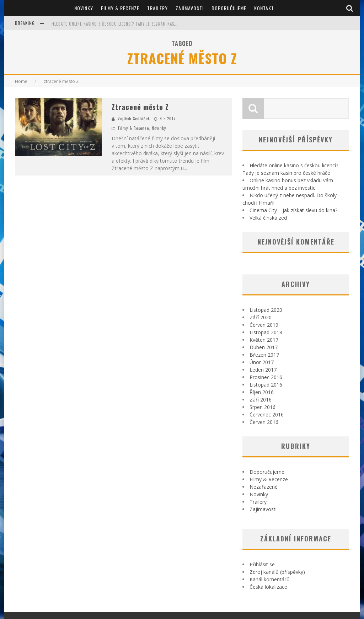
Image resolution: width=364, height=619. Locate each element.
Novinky (84, 8)
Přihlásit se (262, 564)
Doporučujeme (229, 8)
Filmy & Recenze (120, 8)
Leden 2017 (263, 370)
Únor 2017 (262, 362)
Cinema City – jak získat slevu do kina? (293, 210)
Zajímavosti (190, 8)
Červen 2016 (264, 422)
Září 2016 (261, 400)
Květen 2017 (264, 340)
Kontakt (264, 8)
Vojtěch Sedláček (134, 119)
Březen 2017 (264, 355)
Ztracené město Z (140, 107)
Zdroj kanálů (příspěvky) (277, 572)
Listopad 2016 (266, 385)
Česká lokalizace (268, 587)
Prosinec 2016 (266, 377)
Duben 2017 (264, 347)
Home (21, 81)
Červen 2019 (264, 325)
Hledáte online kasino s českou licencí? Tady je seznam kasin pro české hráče (132, 24)
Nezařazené (264, 487)
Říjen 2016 (262, 392)
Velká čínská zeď (268, 218)
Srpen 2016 (263, 407)
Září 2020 (261, 317)
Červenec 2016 (267, 415)
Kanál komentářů (270, 579)
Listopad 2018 (266, 332)
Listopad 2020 (266, 310)
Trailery (157, 8)
